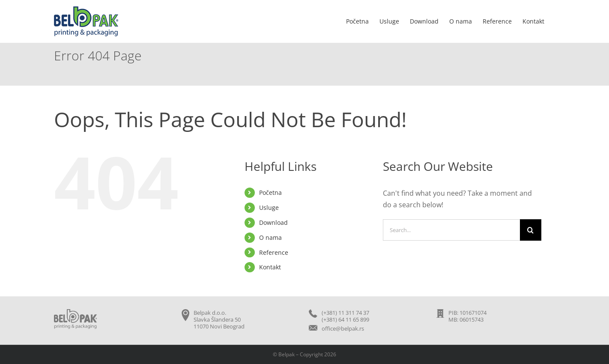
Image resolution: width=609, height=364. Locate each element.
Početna (270, 192)
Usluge (269, 207)
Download (273, 222)
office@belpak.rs (343, 328)
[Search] (531, 230)
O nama (270, 237)
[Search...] (451, 230)
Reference (274, 252)
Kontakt (270, 267)
